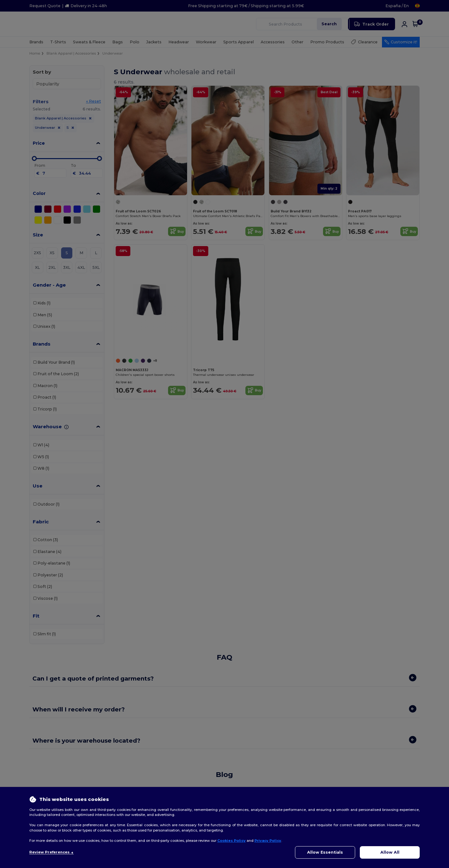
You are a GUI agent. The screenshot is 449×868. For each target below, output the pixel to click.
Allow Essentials (325, 852)
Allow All (390, 852)
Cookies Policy (232, 841)
